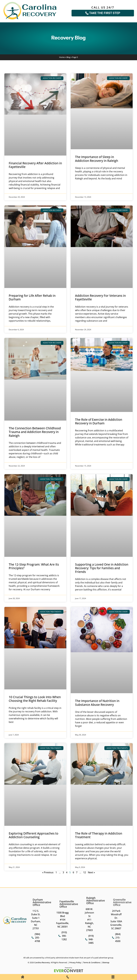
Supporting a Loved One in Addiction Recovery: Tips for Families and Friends (102, 568)
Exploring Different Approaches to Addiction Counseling (34, 835)
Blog (68, 57)
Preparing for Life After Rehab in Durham (32, 297)
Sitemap (106, 962)
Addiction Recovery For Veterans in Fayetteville (100, 297)
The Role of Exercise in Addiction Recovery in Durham (99, 421)
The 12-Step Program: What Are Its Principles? (34, 566)
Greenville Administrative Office (122, 902)
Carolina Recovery (42, 962)
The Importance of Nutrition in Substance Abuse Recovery (97, 703)
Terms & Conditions (92, 962)
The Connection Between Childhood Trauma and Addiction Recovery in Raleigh (35, 432)
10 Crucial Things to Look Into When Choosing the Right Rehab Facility (35, 699)
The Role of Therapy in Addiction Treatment (99, 835)
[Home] (23, 978)
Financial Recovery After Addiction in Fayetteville (35, 165)
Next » (91, 872)
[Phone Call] (68, 978)
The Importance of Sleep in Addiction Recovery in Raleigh (97, 159)
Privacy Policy (75, 962)
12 (85, 872)
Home (62, 57)
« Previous (48, 872)
